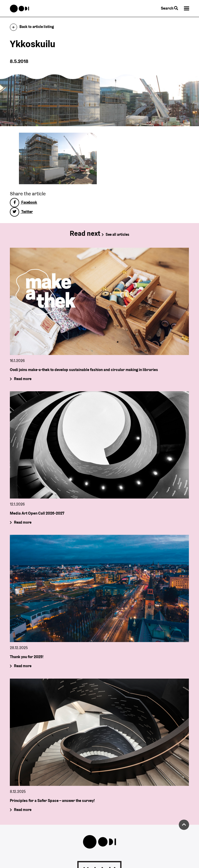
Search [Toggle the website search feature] (169, 8)
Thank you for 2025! (27, 657)
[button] (187, 8)
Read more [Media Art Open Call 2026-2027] (23, 522)
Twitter (21, 212)
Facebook (23, 202)
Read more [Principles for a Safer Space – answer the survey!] (23, 810)
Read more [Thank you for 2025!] (23, 666)
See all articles (117, 234)
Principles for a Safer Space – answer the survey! (52, 801)
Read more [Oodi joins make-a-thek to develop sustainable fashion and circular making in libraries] (23, 379)
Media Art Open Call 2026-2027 (37, 513)
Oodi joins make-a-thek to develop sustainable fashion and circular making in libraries (84, 369)
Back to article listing (32, 27)
